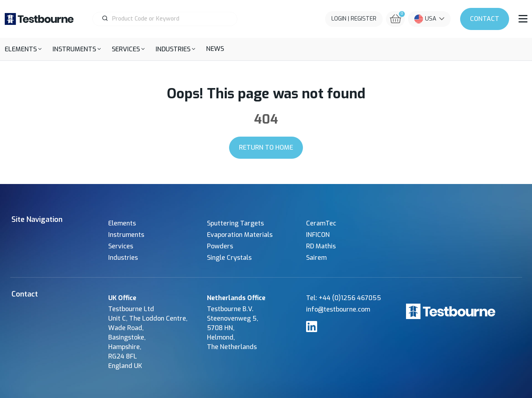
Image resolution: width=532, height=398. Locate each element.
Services (121, 246)
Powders (220, 246)
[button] (23, 49)
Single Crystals (229, 258)
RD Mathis (321, 246)
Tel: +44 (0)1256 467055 (344, 298)
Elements (122, 223)
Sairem (316, 258)
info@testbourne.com (338, 309)
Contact (485, 19)
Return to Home (266, 147)
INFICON (318, 235)
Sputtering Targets (235, 223)
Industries (123, 258)
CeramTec (321, 223)
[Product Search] (168, 19)
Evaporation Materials (240, 235)
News (215, 49)
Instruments (126, 235)
